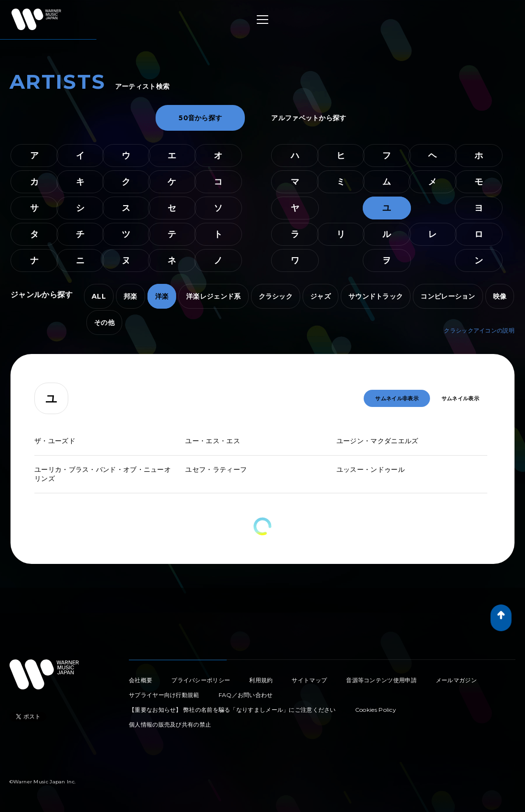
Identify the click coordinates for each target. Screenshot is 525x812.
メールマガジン (456, 680)
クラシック (276, 296)
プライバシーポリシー (201, 680)
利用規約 (261, 680)
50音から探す (200, 118)
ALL (99, 296)
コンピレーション (448, 296)
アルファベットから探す (309, 118)
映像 (500, 296)
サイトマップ (309, 680)
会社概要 (141, 680)
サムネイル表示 (460, 398)
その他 (104, 323)
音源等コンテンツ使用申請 (381, 680)
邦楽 (131, 296)
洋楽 (162, 296)
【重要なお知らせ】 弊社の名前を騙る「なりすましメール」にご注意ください (232, 710)
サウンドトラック (376, 296)
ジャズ (320, 296)
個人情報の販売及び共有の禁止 (170, 724)
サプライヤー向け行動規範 (164, 695)
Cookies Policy (376, 710)
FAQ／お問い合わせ (246, 695)
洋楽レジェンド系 (213, 296)
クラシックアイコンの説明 (479, 330)
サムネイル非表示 (397, 398)
